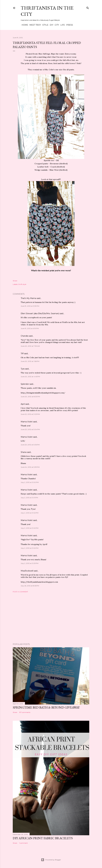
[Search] (88, 7)
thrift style (22, 284)
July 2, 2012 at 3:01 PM (29, 498)
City (56, 25)
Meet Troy (34, 25)
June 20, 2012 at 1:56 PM (30, 361)
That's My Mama (28, 298)
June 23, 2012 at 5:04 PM (30, 429)
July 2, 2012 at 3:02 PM (30, 513)
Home (24, 25)
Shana (24, 452)
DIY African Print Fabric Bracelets (43, 838)
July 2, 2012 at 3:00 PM (30, 482)
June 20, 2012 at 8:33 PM (30, 397)
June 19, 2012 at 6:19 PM (30, 328)
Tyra (23, 369)
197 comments (25, 712)
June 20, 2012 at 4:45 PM (30, 377)
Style (44, 25)
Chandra (25, 336)
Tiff (22, 354)
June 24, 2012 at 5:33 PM (30, 467)
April (23, 404)
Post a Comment (20, 592)
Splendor (25, 384)
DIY (51, 25)
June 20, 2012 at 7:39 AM (30, 346)
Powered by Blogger (51, 860)
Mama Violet (27, 422)
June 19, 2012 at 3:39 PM (30, 306)
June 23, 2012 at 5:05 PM (30, 445)
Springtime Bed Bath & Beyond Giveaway (46, 707)
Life (62, 25)
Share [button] (15, 281)
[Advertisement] (51, 618)
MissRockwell (27, 571)
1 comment (23, 843)
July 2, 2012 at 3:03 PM (30, 563)
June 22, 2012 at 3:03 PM (30, 414)
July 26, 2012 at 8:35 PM (30, 586)
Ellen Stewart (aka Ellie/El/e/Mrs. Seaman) (40, 314)
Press (69, 25)
